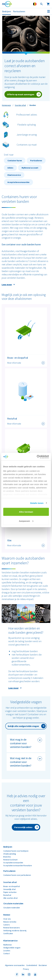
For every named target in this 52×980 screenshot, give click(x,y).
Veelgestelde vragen (12, 948)
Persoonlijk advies (23, 827)
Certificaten (8, 933)
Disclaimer (43, 965)
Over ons (7, 919)
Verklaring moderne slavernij (15, 931)
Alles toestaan (26, 512)
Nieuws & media (10, 922)
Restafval (7, 895)
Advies (10, 168)
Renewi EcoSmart (10, 860)
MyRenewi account (30, 168)
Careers (7, 925)
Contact (7, 953)
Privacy (26, 969)
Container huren (15, 161)
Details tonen (37, 503)
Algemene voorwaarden (15, 965)
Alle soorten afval (10, 898)
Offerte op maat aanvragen (21, 94)
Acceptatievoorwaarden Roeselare (18, 865)
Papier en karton (10, 892)
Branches (7, 857)
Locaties (7, 951)
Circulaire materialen (12, 908)
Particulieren (19, 11)
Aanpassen (26, 521)
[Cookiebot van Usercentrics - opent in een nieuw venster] (37, 457)
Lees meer (7, 285)
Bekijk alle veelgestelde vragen (23, 726)
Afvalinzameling (10, 854)
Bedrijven (7, 11)
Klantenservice (14, 175)
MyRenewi (7, 945)
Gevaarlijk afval (9, 889)
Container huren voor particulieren (17, 875)
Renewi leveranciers (12, 928)
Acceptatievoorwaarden (18, 182)
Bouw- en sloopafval (12, 886)
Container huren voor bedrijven (16, 851)
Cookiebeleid (32, 965)
